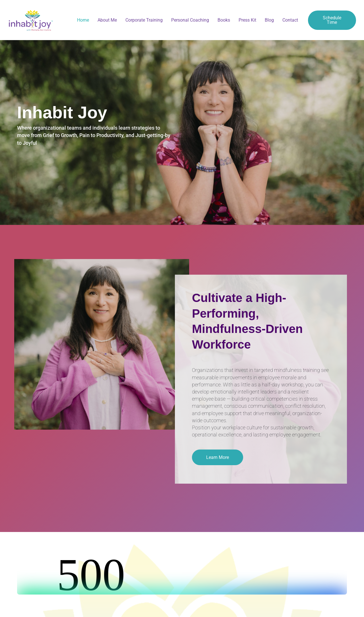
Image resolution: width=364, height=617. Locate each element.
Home (83, 20)
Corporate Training (144, 20)
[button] (218, 457)
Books (224, 20)
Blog (269, 20)
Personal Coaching (190, 20)
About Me (107, 20)
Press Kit (247, 20)
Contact (290, 20)
